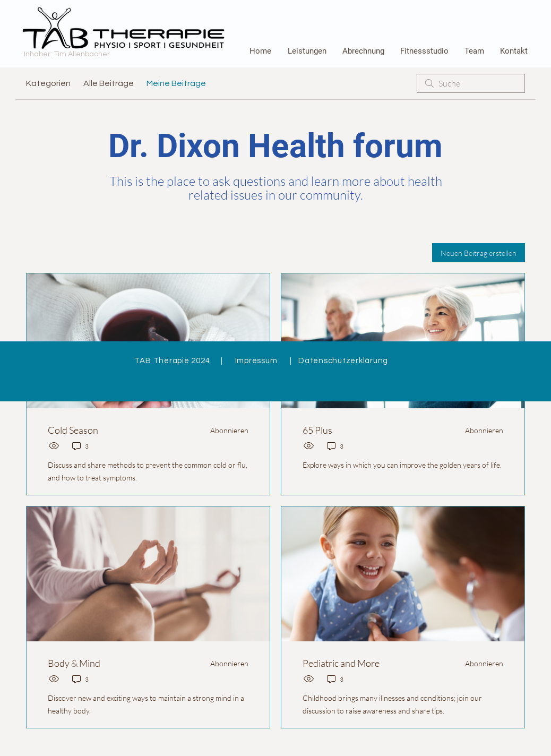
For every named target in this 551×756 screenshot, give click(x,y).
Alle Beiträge (109, 83)
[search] (471, 83)
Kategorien (48, 83)
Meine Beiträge (176, 83)
